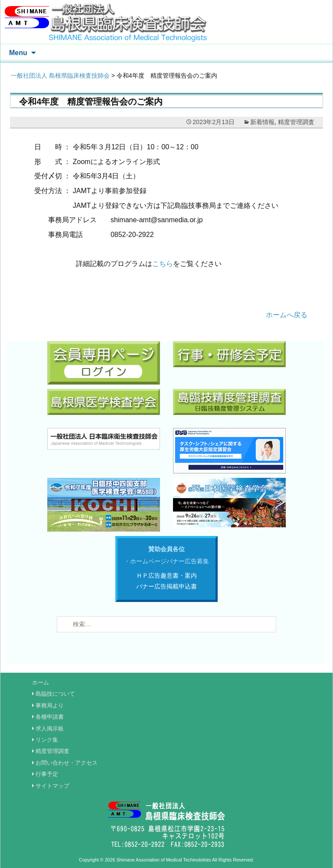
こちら (163, 264)
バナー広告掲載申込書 (166, 586)
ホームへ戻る (287, 315)
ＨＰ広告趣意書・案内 (166, 575)
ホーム (41, 682)
